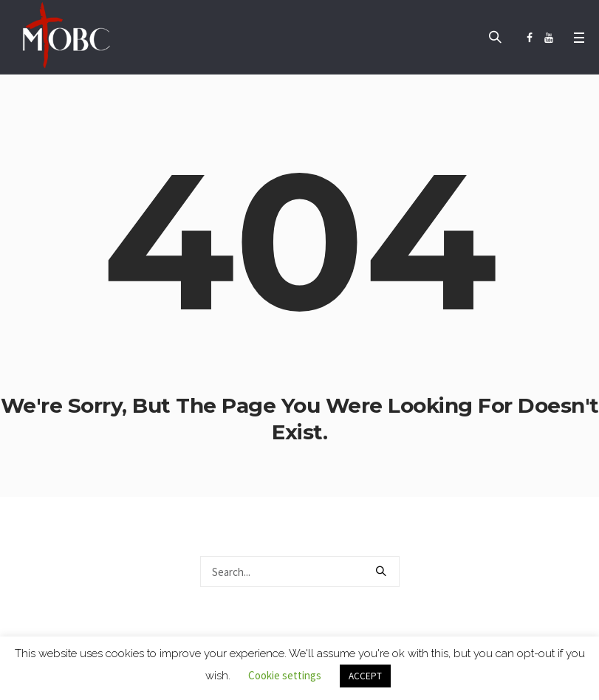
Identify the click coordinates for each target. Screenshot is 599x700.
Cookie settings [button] (285, 675)
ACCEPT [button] (365, 676)
